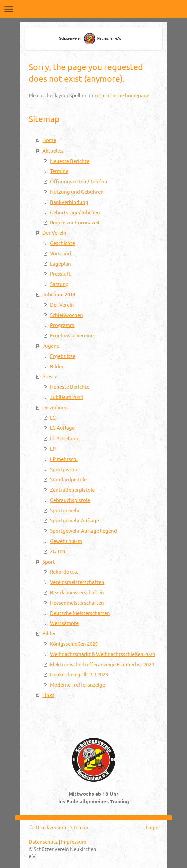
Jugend (51, 346)
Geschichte (62, 243)
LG (53, 418)
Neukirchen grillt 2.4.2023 (79, 674)
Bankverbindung (69, 202)
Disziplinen (55, 407)
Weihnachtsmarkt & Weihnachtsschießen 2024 (102, 654)
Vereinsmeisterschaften (77, 582)
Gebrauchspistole (70, 500)
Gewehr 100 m (66, 541)
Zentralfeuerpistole (72, 489)
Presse (50, 376)
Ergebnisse (63, 356)
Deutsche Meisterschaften (80, 613)
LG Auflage (62, 428)
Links (48, 695)
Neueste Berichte (70, 161)
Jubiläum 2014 (59, 294)
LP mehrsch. (64, 459)
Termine (59, 171)
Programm (62, 325)
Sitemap (79, 827)
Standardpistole (68, 479)
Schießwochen (66, 315)
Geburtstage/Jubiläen (75, 212)
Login (152, 827)
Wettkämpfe (64, 623)
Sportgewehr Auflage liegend (83, 530)
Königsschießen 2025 (74, 644)
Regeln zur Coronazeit (75, 222)
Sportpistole (64, 469)
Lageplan (60, 263)
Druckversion (48, 827)
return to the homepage (122, 95)
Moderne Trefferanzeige (77, 685)
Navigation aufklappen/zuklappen (93, 9)
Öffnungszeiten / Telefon (79, 181)
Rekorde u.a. (64, 571)
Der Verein (54, 232)
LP (53, 448)
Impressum (74, 841)
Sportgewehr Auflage (74, 520)
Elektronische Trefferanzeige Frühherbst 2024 (102, 664)
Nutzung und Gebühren (77, 191)
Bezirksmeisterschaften (77, 592)
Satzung (59, 284)
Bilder (57, 366)
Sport (49, 561)
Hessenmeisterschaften (77, 603)
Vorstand (60, 253)
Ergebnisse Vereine (72, 335)
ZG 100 (57, 551)
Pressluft (60, 273)
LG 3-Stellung (65, 438)
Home (49, 140)
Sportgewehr (65, 510)
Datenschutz (43, 841)
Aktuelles (53, 150)
